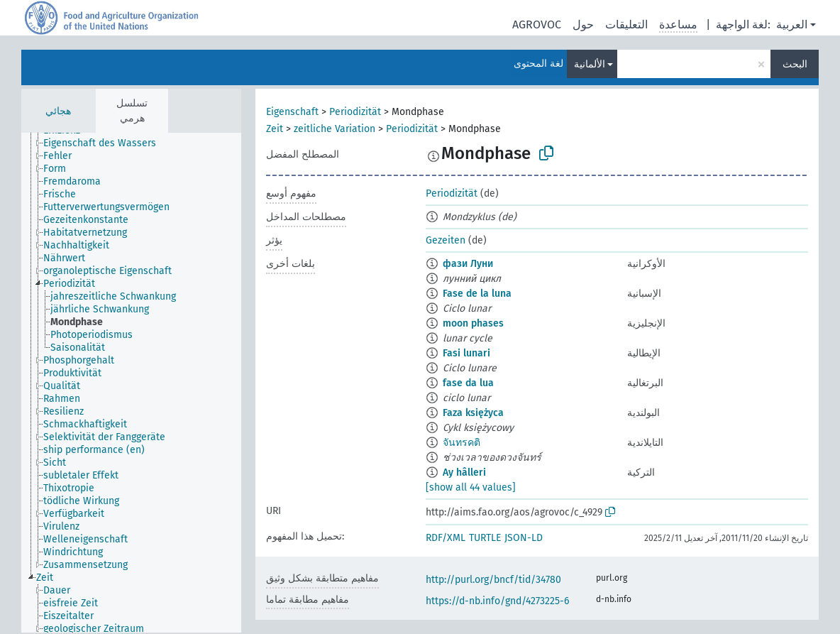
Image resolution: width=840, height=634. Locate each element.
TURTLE (485, 538)
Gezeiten (446, 240)
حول (583, 24)
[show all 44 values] (471, 487)
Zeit (275, 129)
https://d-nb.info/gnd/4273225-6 (497, 601)
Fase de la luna (477, 294)
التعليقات (626, 24)
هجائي (58, 111)
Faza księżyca (473, 413)
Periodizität (355, 112)
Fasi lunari (466, 353)
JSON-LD (524, 538)
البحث (795, 64)
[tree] (131, 383)
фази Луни (468, 264)
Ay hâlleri (464, 472)
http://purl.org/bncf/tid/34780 (493, 580)
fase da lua (468, 383)
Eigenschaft (292, 112)
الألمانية (590, 64)
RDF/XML (446, 538)
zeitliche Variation (335, 129)
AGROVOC (537, 24)
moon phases (473, 323)
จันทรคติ (462, 443)
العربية (792, 24)
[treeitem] (106, 143)
